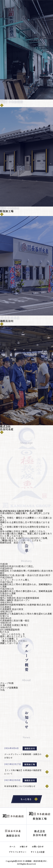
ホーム (12, 847)
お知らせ (24, 847)
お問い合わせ (38, 847)
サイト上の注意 (38, 852)
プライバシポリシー (18, 852)
